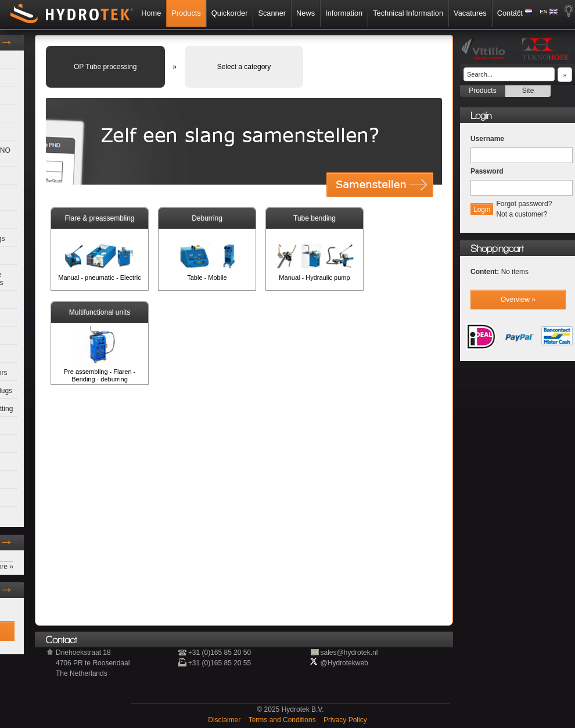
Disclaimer (225, 720)
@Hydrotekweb (344, 663)
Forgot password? (524, 204)
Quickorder (230, 13)
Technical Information (408, 13)
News (306, 13)
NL (519, 11)
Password (487, 171)
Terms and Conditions (283, 720)
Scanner (272, 13)
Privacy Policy (345, 720)
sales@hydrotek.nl (349, 653)
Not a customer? (522, 214)
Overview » (518, 300)
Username (487, 139)
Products (186, 13)
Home (151, 13)
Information (344, 13)
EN (543, 11)
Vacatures (470, 13)
